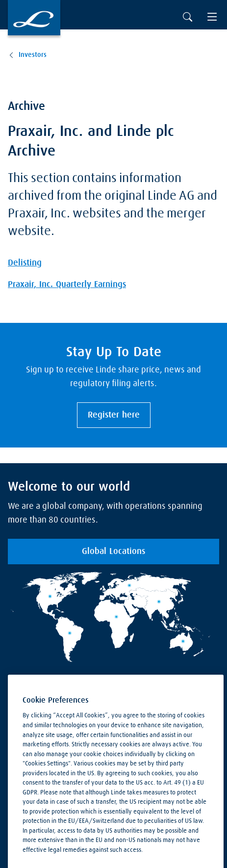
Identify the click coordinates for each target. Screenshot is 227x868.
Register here (114, 415)
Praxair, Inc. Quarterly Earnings (67, 285)
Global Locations (113, 552)
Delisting (25, 263)
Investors (33, 55)
